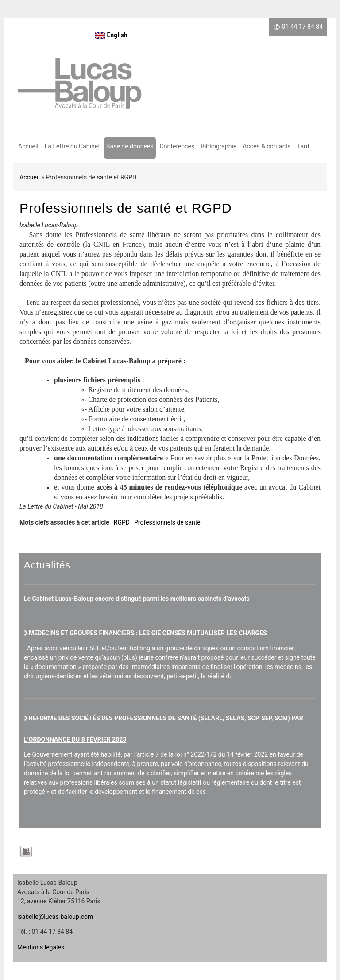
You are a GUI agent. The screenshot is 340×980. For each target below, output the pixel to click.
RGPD (122, 522)
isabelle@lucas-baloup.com (55, 917)
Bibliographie (218, 146)
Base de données (130, 146)
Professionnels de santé (167, 522)
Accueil (28, 146)
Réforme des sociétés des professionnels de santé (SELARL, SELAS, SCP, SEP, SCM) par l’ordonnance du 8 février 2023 (164, 729)
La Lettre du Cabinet (72, 146)
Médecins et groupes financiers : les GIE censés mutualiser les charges (148, 633)
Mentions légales (41, 947)
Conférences (177, 146)
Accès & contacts (267, 146)
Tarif (303, 146)
